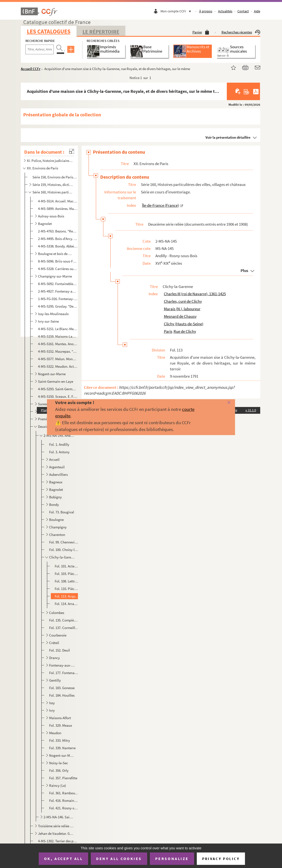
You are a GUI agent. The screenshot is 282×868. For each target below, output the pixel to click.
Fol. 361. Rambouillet (64, 793)
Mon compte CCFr (177, 11)
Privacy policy (221, 859)
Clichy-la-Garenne (62, 557)
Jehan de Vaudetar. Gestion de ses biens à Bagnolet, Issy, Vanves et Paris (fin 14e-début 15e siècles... (56, 833)
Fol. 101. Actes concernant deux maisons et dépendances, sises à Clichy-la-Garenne (67, 566)
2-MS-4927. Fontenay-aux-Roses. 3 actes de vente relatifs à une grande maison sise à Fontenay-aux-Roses (58, 291)
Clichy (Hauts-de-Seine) (184, 324)
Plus (244, 271)
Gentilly (55, 680)
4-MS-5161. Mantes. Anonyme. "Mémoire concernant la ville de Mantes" (58, 344)
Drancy (54, 658)
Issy (52, 703)
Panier (201, 32)
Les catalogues (49, 31)
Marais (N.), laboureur (182, 309)
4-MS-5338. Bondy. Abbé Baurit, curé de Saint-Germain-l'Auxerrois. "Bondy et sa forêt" (58, 246)
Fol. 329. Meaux (61, 725)
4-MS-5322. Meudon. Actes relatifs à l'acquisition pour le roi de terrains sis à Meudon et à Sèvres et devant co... (58, 366)
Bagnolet (45, 224)
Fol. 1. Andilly (59, 444)
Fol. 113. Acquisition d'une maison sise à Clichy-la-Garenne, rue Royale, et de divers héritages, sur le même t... (67, 596)
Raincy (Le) (58, 785)
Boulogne (56, 520)
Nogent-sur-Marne (52, 374)
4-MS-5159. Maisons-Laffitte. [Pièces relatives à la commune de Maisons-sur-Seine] (58, 336)
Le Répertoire (101, 32)
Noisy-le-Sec (59, 763)
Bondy (54, 505)
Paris (168, 331)
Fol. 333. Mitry (60, 740)
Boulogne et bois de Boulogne (56, 254)
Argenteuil (57, 467)
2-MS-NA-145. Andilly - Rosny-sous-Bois (59, 435)
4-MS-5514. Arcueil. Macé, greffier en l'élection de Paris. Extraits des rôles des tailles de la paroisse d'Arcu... (58, 201)
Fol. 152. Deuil (60, 650)
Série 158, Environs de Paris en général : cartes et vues (55, 177)
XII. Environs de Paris (42, 168)
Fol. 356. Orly (59, 770)
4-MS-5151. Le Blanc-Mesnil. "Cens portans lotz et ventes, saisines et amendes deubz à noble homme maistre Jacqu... (58, 329)
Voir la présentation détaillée (228, 137)
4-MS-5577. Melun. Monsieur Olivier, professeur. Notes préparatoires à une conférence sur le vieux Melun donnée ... (58, 359)
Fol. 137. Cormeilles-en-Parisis (64, 628)
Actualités (225, 11)
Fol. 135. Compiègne (64, 620)
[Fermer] (223, 403)
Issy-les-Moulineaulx (53, 314)
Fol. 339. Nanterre (62, 748)
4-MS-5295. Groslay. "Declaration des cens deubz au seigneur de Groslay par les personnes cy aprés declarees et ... (58, 306)
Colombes (57, 613)
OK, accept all (63, 859)
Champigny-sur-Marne (55, 276)
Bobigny (55, 497)
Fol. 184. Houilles (62, 695)
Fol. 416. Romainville (64, 800)
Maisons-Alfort (60, 718)
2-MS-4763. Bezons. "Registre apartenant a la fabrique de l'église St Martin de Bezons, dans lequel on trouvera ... (58, 231)
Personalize (172, 859)
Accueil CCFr (31, 69)
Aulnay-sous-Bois (51, 216)
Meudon (55, 733)
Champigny (58, 527)
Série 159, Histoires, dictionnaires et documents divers (53, 185)
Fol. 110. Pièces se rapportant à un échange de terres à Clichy (67, 589)
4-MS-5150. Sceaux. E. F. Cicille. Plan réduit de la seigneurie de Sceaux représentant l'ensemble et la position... (58, 396)
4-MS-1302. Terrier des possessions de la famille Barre (58, 841)
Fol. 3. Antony (59, 452)
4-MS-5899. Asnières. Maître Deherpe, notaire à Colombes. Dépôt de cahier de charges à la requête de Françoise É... (58, 209)
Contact (243, 11)
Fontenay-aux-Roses (62, 665)
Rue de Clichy (185, 331)
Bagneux (56, 482)
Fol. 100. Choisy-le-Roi (64, 550)
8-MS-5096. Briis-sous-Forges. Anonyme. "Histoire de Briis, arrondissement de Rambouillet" (58, 261)
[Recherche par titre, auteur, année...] (40, 49)
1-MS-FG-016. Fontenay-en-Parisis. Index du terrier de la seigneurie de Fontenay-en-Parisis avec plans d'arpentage (58, 299)
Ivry (52, 710)
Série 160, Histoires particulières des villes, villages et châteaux (53, 192)
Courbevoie (58, 635)
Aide (257, 11)
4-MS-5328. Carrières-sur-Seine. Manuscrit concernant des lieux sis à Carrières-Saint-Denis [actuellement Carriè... (58, 269)
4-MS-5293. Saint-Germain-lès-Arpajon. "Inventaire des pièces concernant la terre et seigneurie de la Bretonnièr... (58, 389)
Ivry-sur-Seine (48, 321)
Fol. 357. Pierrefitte (63, 778)
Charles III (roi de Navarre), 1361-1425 (195, 294)
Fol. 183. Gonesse (62, 688)
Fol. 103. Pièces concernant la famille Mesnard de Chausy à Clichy (67, 574)
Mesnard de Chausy (180, 316)
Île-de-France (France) (160, 205)
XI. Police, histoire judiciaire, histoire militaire (50, 161)
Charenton (57, 535)
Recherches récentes (241, 32)
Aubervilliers (58, 474)
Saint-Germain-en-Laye (56, 381)
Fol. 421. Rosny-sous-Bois (64, 808)
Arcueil (54, 459)
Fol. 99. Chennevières (64, 542)
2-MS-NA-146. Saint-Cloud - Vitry (59, 817)
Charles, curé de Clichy (183, 301)
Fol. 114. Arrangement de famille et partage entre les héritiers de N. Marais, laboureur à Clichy (67, 604)
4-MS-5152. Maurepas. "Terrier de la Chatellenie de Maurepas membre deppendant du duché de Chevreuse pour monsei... (58, 351)
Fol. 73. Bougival (62, 512)
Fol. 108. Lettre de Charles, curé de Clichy (67, 581)
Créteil (54, 643)
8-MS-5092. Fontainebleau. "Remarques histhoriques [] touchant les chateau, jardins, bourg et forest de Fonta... (58, 284)
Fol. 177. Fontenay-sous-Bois (64, 673)
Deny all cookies (119, 859)
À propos (206, 11)
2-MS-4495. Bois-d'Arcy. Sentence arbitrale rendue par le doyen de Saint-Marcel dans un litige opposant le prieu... (58, 239)
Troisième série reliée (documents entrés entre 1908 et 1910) (56, 826)
